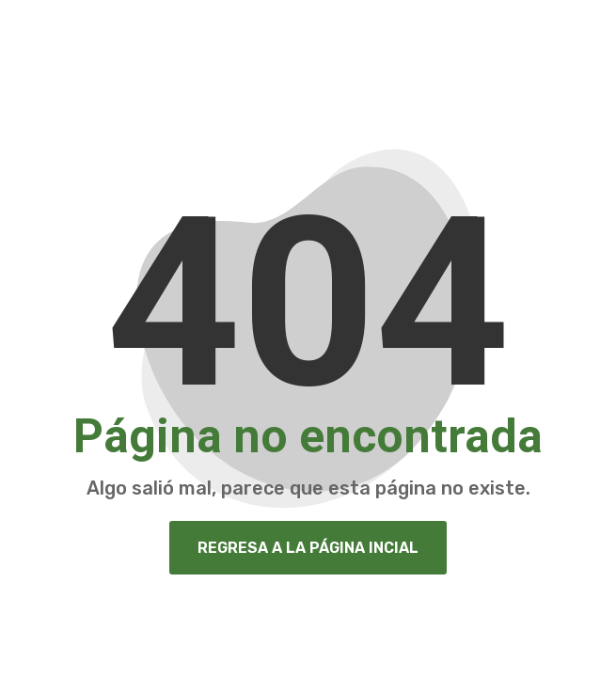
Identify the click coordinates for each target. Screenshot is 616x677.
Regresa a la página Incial (308, 548)
